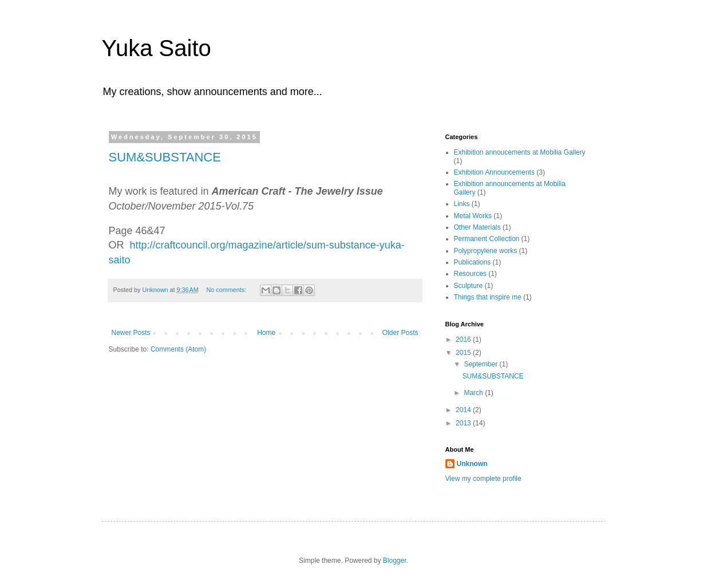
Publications (473, 262)
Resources (470, 274)
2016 (464, 340)
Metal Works (473, 216)
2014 (464, 410)
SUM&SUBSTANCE (165, 157)
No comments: (227, 290)
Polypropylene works (486, 251)
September (481, 364)
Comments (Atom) (178, 349)
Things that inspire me (488, 297)
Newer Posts (131, 333)
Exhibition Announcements (494, 172)
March (474, 393)
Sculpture (469, 286)
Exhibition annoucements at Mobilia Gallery (520, 152)
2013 (464, 423)
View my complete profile (483, 479)
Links (462, 204)
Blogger (395, 561)
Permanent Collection (487, 239)
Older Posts (400, 333)
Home (266, 333)
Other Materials (477, 227)
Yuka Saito (157, 48)
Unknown (472, 464)
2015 (464, 353)
